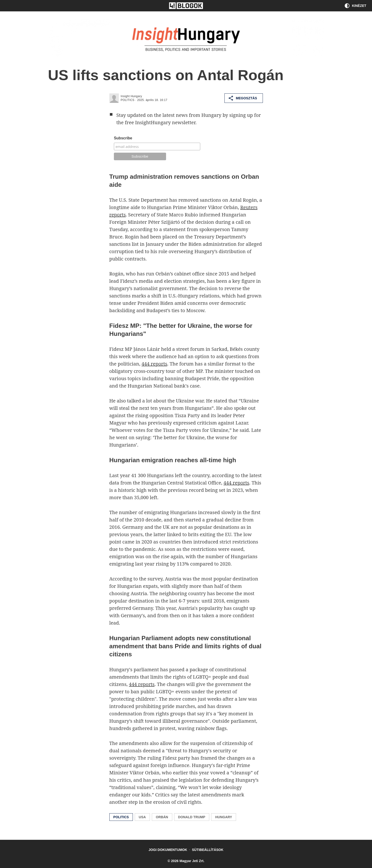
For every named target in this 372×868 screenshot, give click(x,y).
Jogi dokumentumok (168, 850)
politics (128, 100)
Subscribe (123, 138)
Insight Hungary (131, 96)
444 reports (154, 364)
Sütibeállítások (208, 850)
